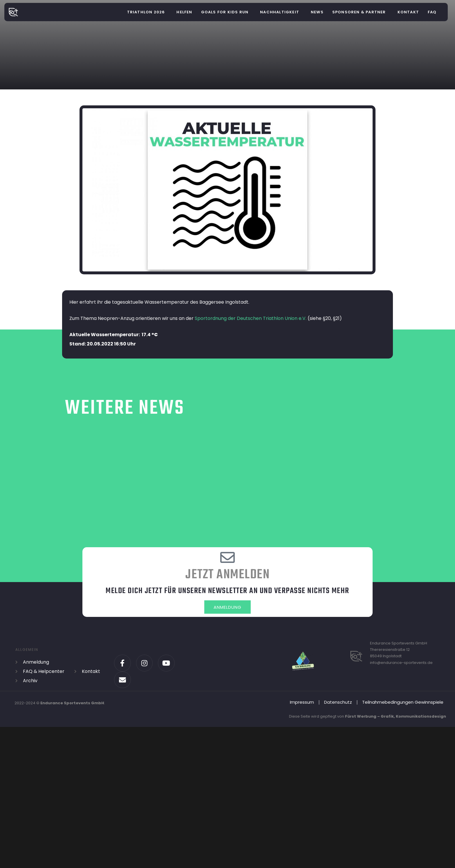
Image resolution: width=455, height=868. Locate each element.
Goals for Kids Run (225, 12)
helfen (184, 12)
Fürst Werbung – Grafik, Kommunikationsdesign (396, 718)
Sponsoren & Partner (359, 12)
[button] (148, 12)
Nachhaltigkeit (280, 12)
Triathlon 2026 (146, 12)
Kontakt (408, 12)
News (317, 12)
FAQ (432, 12)
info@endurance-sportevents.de (401, 664)
